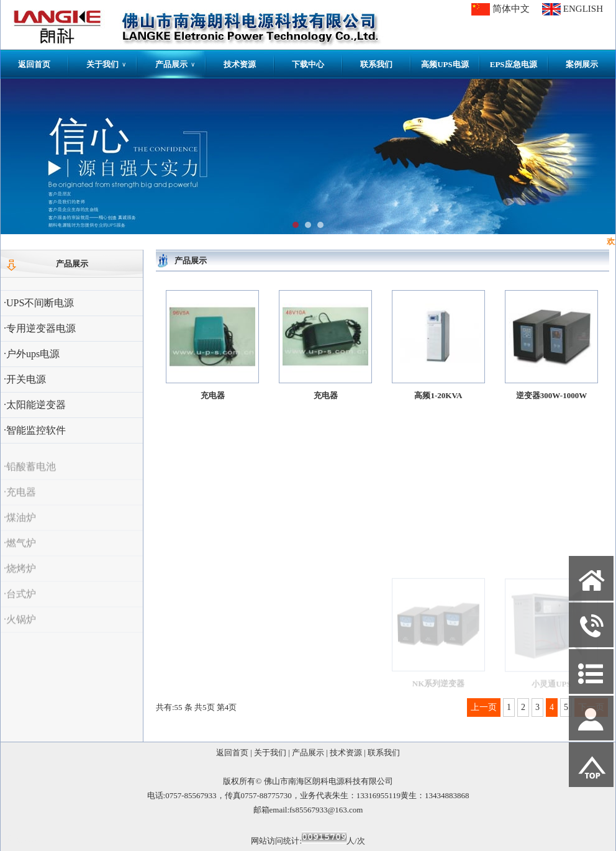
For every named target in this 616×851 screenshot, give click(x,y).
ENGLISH (583, 9)
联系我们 (376, 64)
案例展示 (582, 64)
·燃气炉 (20, 553)
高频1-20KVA (438, 397)
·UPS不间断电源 (39, 303)
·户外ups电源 (32, 354)
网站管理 (23, 840)
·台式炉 (20, 604)
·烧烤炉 (20, 579)
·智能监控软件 (35, 430)
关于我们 (106, 64)
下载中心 (308, 64)
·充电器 (20, 502)
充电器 (213, 395)
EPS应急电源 (514, 64)
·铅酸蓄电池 (30, 477)
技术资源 (240, 64)
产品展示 (175, 64)
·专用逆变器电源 (40, 328)
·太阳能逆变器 (35, 405)
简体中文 (511, 9)
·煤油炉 (20, 528)
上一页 (484, 707)
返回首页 (34, 64)
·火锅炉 (20, 630)
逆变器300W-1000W (551, 400)
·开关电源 (25, 379)
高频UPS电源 (445, 64)
